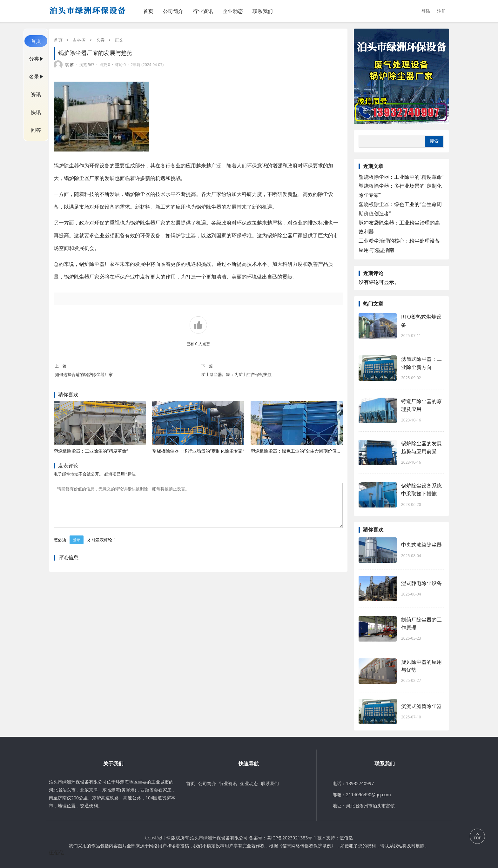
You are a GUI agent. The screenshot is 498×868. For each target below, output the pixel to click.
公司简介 (173, 11)
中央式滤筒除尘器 (421, 545)
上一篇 (61, 366)
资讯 (36, 94)
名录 (34, 77)
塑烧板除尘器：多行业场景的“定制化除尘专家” (198, 451)
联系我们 (263, 11)
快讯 (36, 112)
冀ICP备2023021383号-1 (292, 838)
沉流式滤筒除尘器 (421, 706)
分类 (34, 59)
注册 (441, 11)
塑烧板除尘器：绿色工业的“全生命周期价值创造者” (301, 451)
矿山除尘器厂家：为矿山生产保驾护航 (236, 374)
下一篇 (207, 366)
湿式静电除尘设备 (421, 583)
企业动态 (233, 11)
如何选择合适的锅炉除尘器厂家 (84, 374)
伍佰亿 (346, 838)
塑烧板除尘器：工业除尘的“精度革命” (91, 451)
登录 (77, 547)
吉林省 (79, 40)
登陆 (426, 11)
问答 (36, 130)
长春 (100, 40)
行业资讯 (203, 11)
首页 (148, 11)
